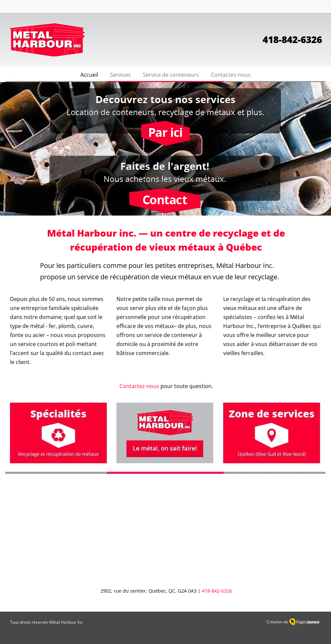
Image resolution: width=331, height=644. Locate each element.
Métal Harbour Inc (66, 622)
